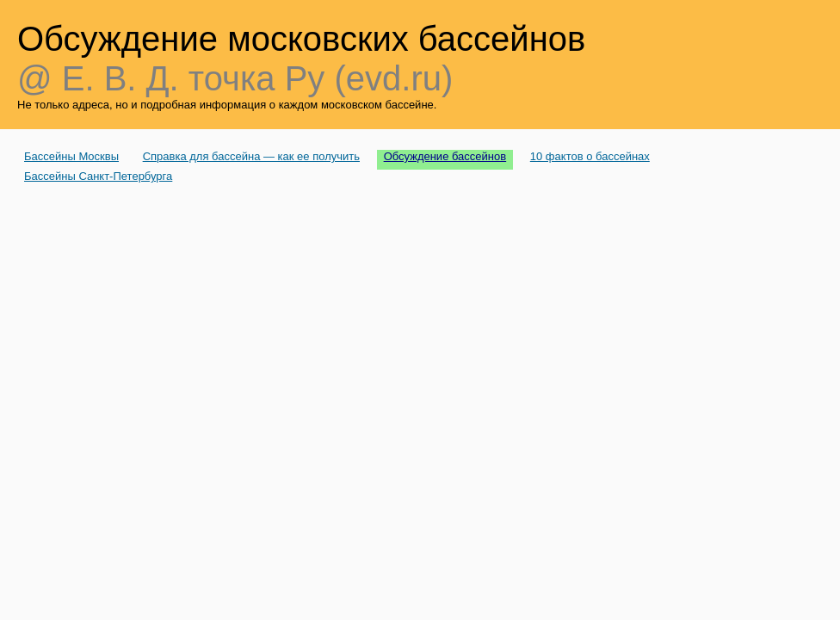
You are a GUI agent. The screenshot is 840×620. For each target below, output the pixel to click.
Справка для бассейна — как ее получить (251, 156)
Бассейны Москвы (71, 156)
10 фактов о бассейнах (590, 156)
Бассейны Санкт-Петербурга (98, 176)
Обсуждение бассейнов (445, 156)
